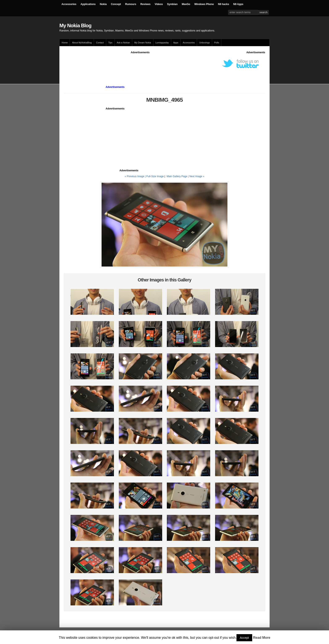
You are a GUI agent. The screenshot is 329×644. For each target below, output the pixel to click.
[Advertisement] (140, 64)
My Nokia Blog (75, 25)
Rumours (131, 4)
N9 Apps (238, 4)
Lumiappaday (162, 43)
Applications (88, 4)
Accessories (69, 4)
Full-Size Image (155, 176)
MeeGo (186, 4)
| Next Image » (196, 176)
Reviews (145, 4)
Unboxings (204, 43)
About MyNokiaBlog (82, 43)
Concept (116, 4)
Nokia (103, 4)
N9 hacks (224, 4)
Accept (244, 638)
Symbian (172, 4)
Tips (110, 43)
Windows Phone (204, 4)
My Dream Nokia (143, 43)
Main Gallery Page (177, 176)
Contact (100, 43)
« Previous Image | (135, 176)
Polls (217, 43)
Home (65, 43)
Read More (262, 638)
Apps (176, 43)
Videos (159, 4)
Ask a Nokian (123, 43)
